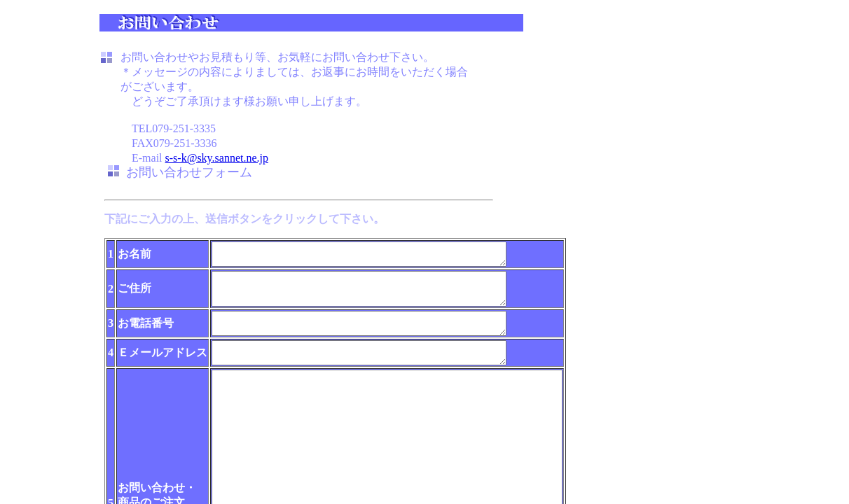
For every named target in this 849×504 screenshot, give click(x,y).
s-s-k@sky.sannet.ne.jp (217, 158)
